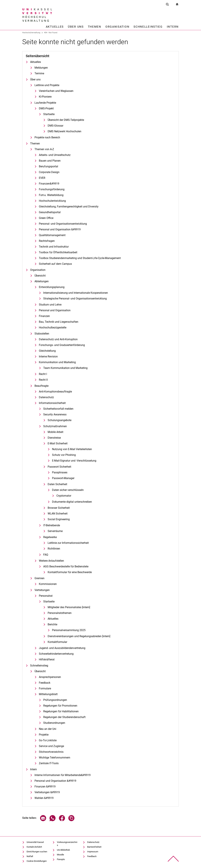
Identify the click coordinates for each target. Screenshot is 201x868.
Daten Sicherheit (57, 484)
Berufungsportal (48, 166)
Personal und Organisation (55, 310)
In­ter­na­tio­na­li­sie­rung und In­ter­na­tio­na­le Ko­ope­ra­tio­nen (76, 293)
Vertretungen (42, 590)
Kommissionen (48, 584)
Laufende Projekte (45, 103)
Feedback (45, 683)
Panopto (61, 859)
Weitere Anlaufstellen (51, 561)
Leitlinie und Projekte (47, 85)
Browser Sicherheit (59, 508)
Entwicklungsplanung (52, 287)
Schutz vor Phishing (64, 455)
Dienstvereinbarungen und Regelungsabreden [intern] (79, 636)
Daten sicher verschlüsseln (68, 490)
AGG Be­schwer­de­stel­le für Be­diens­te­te (66, 566)
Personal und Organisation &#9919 (60, 229)
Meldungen (41, 68)
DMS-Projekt (46, 108)
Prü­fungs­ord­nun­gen (55, 700)
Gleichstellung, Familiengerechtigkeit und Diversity (69, 207)
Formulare (45, 688)
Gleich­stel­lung (47, 351)
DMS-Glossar (55, 126)
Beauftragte (41, 386)
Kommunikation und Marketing (57, 362)
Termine (39, 73)
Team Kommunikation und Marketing (65, 368)
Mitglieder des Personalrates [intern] (69, 607)
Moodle (60, 855)
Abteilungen (42, 281)
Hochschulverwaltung (31, 33)
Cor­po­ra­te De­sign (49, 172)
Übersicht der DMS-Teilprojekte (66, 120)
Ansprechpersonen (50, 677)
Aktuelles (55, 27)
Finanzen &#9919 (45, 787)
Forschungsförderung (52, 189)
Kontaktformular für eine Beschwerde (70, 572)
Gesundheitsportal (50, 212)
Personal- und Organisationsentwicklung (63, 224)
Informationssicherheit (52, 403)
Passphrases (60, 472)
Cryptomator (64, 496)
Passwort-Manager (63, 478)
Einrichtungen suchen (37, 852)
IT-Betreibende (52, 525)
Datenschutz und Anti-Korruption (58, 339)
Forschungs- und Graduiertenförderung (62, 345)
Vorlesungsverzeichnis (67, 844)
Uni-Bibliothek (63, 850)
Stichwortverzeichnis (51, 752)
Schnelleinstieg (148, 27)
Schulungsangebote (60, 420)
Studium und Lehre (50, 305)
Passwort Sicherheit (59, 467)
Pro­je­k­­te (44, 735)
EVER (42, 178)
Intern (173, 27)
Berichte (52, 624)
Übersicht (40, 276)
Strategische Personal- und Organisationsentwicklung (75, 299)
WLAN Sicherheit (58, 514)
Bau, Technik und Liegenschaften (59, 322)
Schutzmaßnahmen (55, 426)
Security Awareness (55, 414)
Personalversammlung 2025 (69, 630)
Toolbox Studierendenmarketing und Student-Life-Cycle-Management (80, 258)
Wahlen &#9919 (44, 798)
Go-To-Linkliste (48, 740)
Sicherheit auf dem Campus (55, 264)
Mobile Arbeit (55, 432)
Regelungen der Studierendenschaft (64, 717)
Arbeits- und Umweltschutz (55, 155)
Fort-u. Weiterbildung (51, 195)
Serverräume (55, 531)
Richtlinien (54, 549)
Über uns (76, 27)
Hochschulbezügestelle (53, 328)
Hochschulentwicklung (52, 201)
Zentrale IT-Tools (49, 763)
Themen (95, 27)
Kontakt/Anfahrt (34, 847)
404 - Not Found (51, 33)
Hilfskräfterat (47, 659)
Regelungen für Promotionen (60, 706)
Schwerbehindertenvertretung (56, 654)
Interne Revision (48, 356)
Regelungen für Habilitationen (61, 711)
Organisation (117, 27)
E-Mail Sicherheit (58, 443)
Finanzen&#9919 (49, 184)
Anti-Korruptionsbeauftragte (55, 392)
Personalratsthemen (60, 613)
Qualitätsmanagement (52, 235)
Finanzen (44, 316)
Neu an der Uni (48, 729)
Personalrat (46, 596)
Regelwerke (50, 537)
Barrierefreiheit (94, 847)
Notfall (30, 856)
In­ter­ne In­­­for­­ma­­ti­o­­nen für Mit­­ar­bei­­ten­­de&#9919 (63, 775)
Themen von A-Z (44, 149)
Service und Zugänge (51, 746)
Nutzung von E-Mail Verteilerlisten (72, 449)
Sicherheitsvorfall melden (58, 409)
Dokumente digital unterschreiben (72, 502)
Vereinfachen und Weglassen (56, 91)
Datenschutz (46, 397)
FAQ (46, 555)
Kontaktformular (57, 642)
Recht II (43, 380)
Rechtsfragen (47, 241)
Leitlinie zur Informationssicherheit (68, 543)
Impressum (93, 852)
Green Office (46, 218)
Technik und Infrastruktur (54, 247)
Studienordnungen (54, 723)
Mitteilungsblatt (48, 694)
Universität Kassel (35, 842)
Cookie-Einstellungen (37, 861)
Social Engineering (59, 519)
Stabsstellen (42, 334)
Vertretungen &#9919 (47, 792)
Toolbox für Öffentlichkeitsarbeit (58, 252)
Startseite (49, 114)
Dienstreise (54, 438)
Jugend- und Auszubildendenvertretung (62, 648)
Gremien (39, 578)
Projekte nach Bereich (47, 137)
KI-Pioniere (45, 97)
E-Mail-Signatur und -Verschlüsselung (74, 461)
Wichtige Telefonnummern (55, 758)
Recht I (43, 374)
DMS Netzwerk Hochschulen (64, 131)
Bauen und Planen (50, 161)
